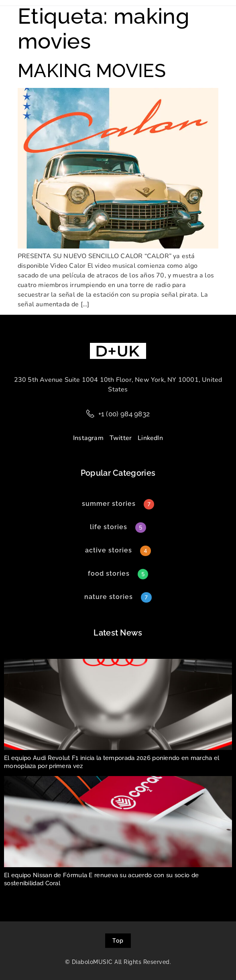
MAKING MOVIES (92, 71)
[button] (109, 527)
